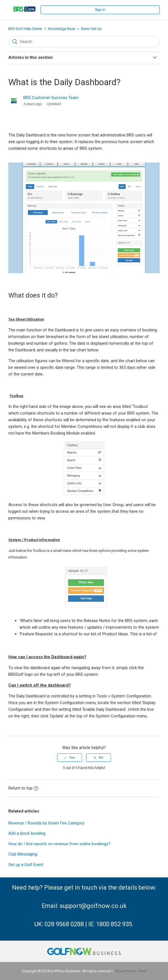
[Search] (84, 42)
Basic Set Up (91, 29)
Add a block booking (27, 833)
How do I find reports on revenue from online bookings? (59, 844)
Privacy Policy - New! (131, 971)
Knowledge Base (62, 29)
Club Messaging (23, 854)
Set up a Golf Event (26, 865)
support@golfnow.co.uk (93, 906)
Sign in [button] (100, 10)
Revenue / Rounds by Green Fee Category (46, 823)
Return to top (23, 788)
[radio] (70, 758)
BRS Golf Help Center (25, 29)
